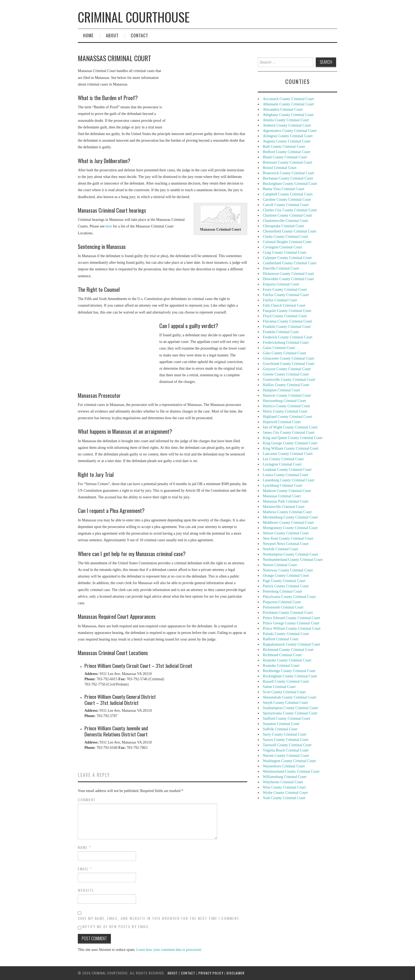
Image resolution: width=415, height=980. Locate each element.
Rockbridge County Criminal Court (289, 671)
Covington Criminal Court (282, 247)
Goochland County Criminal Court (289, 364)
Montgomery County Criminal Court (290, 528)
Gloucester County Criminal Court (288, 358)
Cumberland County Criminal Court (290, 263)
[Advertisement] (207, 89)
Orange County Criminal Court (286, 576)
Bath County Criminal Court (284, 147)
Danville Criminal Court (281, 268)
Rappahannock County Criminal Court (292, 644)
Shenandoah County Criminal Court (290, 697)
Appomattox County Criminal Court (290, 131)
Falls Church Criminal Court (284, 305)
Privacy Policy (211, 973)
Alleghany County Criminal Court (288, 115)
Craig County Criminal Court (285, 252)
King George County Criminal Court (290, 443)
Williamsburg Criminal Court (285, 777)
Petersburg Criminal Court (282, 591)
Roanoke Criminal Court (281, 666)
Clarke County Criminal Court (285, 237)
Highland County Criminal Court (287, 417)
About (112, 35)
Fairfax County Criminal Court (286, 295)
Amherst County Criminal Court (287, 125)
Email (85, 869)
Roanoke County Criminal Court (287, 660)
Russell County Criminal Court (286, 681)
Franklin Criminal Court (281, 332)
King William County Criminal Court (291, 448)
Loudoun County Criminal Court (287, 470)
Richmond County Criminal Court (288, 650)
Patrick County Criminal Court (286, 586)
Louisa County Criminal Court (286, 475)
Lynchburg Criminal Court (283, 485)
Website (86, 890)
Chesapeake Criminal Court (283, 226)
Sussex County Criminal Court (286, 740)
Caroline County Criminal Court (287, 200)
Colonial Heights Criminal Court (287, 242)
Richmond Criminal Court (282, 655)
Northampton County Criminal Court (290, 554)
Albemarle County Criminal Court (288, 104)
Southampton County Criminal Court (290, 708)
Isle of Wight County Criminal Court (290, 427)
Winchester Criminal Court (283, 782)
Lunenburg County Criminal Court (289, 480)
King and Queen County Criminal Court (293, 438)
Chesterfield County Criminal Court (290, 231)
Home (88, 35)
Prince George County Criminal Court (291, 623)
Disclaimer (236, 973)
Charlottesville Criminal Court (285, 221)
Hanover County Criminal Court (287, 395)
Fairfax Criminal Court (280, 300)
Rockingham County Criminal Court (290, 676)
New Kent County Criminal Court (288, 538)
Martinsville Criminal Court (284, 507)
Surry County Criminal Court (285, 734)
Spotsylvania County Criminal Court (290, 713)
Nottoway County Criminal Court (288, 570)
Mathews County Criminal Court (287, 512)
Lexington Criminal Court (282, 464)
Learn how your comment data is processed (168, 950)
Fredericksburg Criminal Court (286, 343)
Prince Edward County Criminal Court (291, 618)
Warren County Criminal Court (286, 756)
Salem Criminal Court (279, 687)
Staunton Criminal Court (281, 724)
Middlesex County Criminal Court (288, 523)
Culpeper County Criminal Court (287, 258)
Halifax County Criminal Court (286, 385)
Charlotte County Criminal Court (287, 215)
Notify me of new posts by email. (116, 926)
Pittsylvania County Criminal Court (289, 597)
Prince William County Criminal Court (292, 628)
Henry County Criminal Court (285, 411)
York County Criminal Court (284, 798)
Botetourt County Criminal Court (287, 162)
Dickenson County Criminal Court (288, 274)
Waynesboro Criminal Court (284, 766)
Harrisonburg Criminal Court (284, 401)
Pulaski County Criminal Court (286, 634)
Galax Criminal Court (279, 348)
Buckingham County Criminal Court (290, 184)
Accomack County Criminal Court (288, 99)
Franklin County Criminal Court (287, 327)
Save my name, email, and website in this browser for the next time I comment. (159, 918)
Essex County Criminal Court (285, 290)
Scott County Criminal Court (284, 692)
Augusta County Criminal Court (287, 141)
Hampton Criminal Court (281, 390)
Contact (139, 35)
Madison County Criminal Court (287, 491)
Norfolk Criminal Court (280, 549)
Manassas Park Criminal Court (286, 501)
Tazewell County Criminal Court (287, 745)
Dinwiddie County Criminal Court (288, 279)
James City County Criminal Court (289, 433)
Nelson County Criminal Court (286, 533)
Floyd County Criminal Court (285, 316)
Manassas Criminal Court (282, 496)
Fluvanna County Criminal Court (287, 321)
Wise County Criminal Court (284, 787)
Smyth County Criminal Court (285, 703)
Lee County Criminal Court (283, 459)
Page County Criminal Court (284, 581)
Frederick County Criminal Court (288, 337)
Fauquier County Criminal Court (287, 311)
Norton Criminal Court (280, 565)
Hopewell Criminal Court (282, 422)
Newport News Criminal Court (286, 544)
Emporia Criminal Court (281, 284)
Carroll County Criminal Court (286, 205)
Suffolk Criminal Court (280, 729)
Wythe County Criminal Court (285, 793)
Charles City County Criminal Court (290, 210)
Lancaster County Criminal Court (288, 454)
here (109, 226)
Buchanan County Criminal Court (288, 178)
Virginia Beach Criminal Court (286, 750)
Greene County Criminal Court (286, 374)
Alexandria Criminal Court (283, 109)
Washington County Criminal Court (289, 761)
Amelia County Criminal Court (286, 120)
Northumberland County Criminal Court (293, 560)
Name (84, 847)
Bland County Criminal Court (285, 157)
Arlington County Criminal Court (288, 136)
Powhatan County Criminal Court (288, 613)
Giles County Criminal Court (284, 353)
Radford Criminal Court (281, 639)
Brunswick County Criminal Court (288, 173)
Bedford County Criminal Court (287, 152)
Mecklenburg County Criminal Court (290, 517)
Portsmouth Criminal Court (283, 607)
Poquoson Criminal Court (282, 602)
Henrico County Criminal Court (286, 406)
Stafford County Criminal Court (287, 719)
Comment (87, 800)
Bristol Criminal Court (280, 168)
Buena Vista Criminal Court (283, 189)
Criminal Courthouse (134, 17)
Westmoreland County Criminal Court (291, 771)
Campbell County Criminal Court (288, 194)
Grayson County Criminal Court (287, 369)
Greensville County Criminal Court (289, 380)
